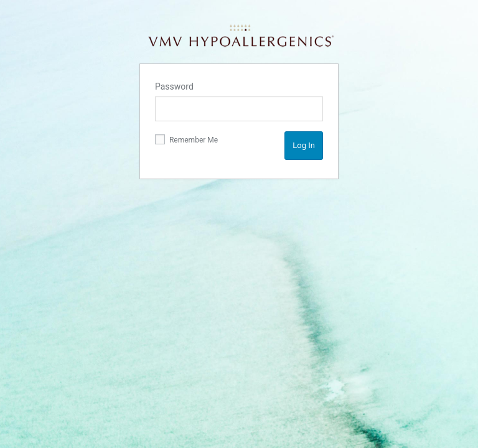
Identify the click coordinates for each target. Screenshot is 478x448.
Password (174, 86)
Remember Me (186, 139)
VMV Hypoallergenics (241, 36)
